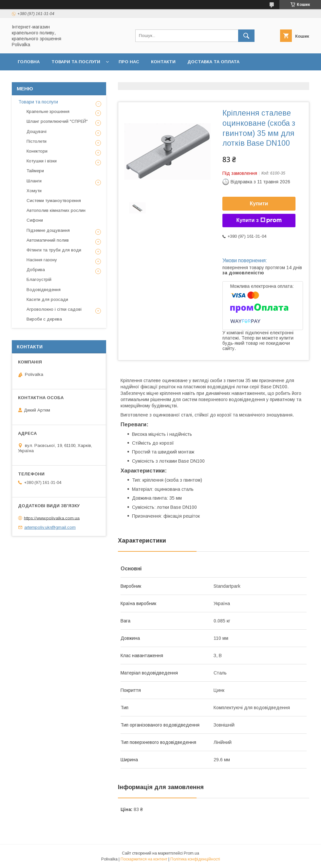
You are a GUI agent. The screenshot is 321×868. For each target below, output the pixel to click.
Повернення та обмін (45, 79)
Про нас (129, 62)
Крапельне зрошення (48, 111)
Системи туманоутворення (54, 201)
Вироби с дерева (44, 319)
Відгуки (258, 79)
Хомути (34, 191)
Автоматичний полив (48, 240)
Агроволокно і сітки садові (54, 309)
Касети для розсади (47, 299)
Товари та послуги (76, 62)
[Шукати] (246, 36)
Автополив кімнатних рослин (56, 210)
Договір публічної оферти (119, 79)
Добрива (36, 270)
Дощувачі (37, 131)
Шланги (34, 181)
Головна (29, 62)
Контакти (163, 62)
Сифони (35, 220)
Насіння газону (42, 260)
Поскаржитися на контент (144, 859)
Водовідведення (44, 290)
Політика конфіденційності (201, 79)
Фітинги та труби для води (54, 250)
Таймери (35, 171)
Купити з (259, 220)
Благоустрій (39, 279)
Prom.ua (191, 853)
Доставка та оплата (213, 62)
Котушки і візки (42, 161)
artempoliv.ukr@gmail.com (50, 527)
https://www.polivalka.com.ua (52, 518)
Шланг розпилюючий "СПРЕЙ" (57, 121)
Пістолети (37, 141)
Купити (259, 203)
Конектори (37, 151)
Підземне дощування (48, 230)
